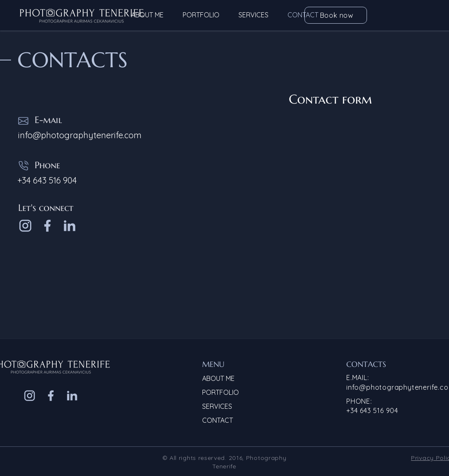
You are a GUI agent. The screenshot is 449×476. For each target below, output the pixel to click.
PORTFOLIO (220, 392)
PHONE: (359, 401)
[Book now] (336, 15)
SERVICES (217, 406)
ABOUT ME (218, 378)
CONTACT (218, 420)
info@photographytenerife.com (80, 135)
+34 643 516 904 (372, 410)
